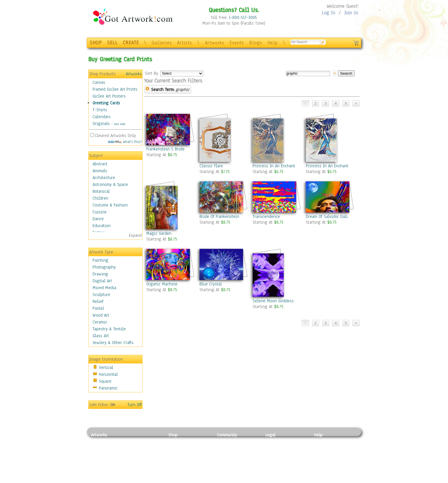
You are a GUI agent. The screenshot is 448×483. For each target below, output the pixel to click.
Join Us (351, 13)
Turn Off (135, 405)
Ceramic (100, 322)
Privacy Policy (278, 441)
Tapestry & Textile (109, 329)
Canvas (99, 82)
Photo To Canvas (183, 441)
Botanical (101, 191)
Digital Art (102, 281)
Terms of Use (277, 448)
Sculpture (101, 295)
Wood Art (101, 315)
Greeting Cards (106, 103)
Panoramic (108, 388)
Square (105, 381)
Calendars (102, 117)
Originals (101, 124)
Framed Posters (182, 448)
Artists (185, 43)
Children (100, 198)
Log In (328, 13)
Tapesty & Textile (144, 467)
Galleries (162, 43)
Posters (175, 454)
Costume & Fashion (110, 205)
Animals (100, 171)
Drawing (100, 274)
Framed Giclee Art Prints (115, 89)
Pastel (98, 308)
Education (102, 226)
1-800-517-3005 (243, 17)
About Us (322, 454)
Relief (98, 301)
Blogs (256, 43)
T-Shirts (100, 110)
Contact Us (324, 441)
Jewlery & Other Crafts (113, 343)
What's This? (125, 142)
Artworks (215, 43)
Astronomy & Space (110, 184)
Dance (98, 219)
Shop (173, 435)
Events (237, 43)
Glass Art (101, 336)
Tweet (320, 480)
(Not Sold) (120, 124)
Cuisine (100, 212)
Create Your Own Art (187, 480)
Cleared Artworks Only (115, 136)
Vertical (106, 367)
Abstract (100, 164)
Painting (100, 260)
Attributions (275, 454)
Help (273, 43)
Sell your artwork (233, 467)
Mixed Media (104, 288)
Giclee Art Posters (109, 96)
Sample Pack (326, 448)
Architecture (104, 178)
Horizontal (108, 374)
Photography (104, 267)
